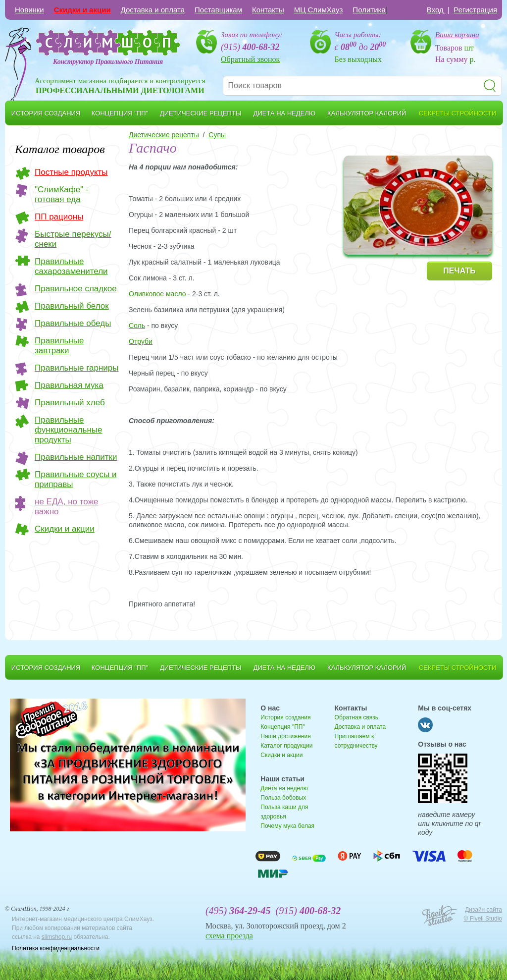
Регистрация (475, 10)
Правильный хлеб (70, 403)
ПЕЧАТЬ (459, 271)
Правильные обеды (73, 323)
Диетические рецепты (164, 135)
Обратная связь (356, 717)
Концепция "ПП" (282, 727)
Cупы (217, 135)
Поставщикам (218, 10)
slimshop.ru (57, 937)
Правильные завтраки (59, 346)
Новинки (29, 10)
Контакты (268, 10)
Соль (137, 326)
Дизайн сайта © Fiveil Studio (483, 914)
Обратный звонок (250, 59)
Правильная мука (69, 385)
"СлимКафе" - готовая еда (62, 194)
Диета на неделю (284, 788)
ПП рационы (59, 217)
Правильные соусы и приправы (76, 479)
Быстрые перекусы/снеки (73, 239)
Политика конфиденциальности (56, 948)
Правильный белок (72, 306)
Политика (369, 10)
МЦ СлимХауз (319, 10)
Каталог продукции (286, 746)
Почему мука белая (287, 826)
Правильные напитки (76, 457)
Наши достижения (285, 736)
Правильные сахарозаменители (71, 266)
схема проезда (229, 936)
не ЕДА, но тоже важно (66, 507)
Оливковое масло (157, 294)
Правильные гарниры (77, 368)
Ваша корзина (457, 35)
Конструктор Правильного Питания (108, 62)
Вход (436, 10)
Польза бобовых (283, 798)
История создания (285, 717)
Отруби (141, 341)
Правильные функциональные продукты (69, 430)
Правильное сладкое (76, 289)
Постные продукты (71, 172)
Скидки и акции (82, 10)
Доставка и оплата (153, 10)
